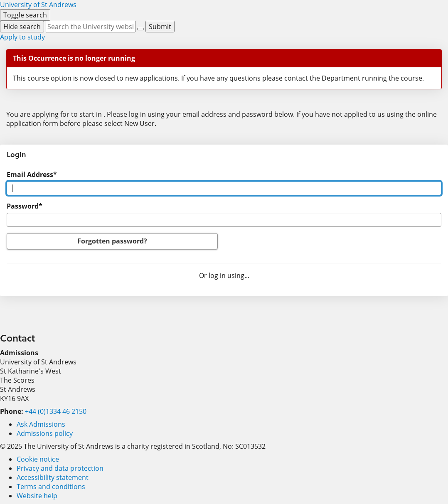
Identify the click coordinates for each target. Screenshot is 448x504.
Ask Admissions (41, 424)
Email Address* (32, 175)
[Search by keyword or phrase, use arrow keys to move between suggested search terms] (91, 27)
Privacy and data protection (60, 468)
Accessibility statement (53, 477)
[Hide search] (22, 27)
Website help (37, 496)
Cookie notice (38, 459)
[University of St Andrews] (38, 5)
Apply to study (22, 37)
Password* (25, 206)
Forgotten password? (112, 241)
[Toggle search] (25, 15)
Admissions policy (45, 433)
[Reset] (140, 29)
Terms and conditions (51, 487)
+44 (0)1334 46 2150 (56, 411)
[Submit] (160, 27)
